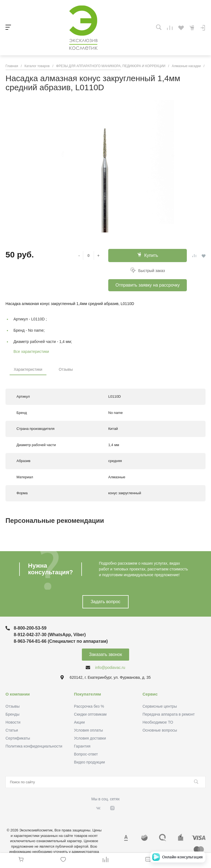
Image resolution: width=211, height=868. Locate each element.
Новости (13, 722)
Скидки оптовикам (90, 714)
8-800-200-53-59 (30, 628)
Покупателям (87, 694)
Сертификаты (18, 738)
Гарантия (82, 746)
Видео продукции (89, 762)
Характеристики (28, 369)
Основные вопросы (160, 730)
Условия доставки (90, 738)
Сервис (150, 694)
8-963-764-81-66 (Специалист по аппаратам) (61, 641)
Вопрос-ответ (86, 754)
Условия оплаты (88, 730)
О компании (18, 694)
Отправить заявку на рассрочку (148, 285)
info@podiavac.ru (110, 668)
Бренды (13, 714)
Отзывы (66, 369)
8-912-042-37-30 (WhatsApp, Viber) (50, 635)
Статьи (12, 730)
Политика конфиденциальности (34, 746)
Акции (79, 722)
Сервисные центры (160, 706)
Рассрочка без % (89, 706)
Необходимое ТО (158, 722)
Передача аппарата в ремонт (169, 714)
